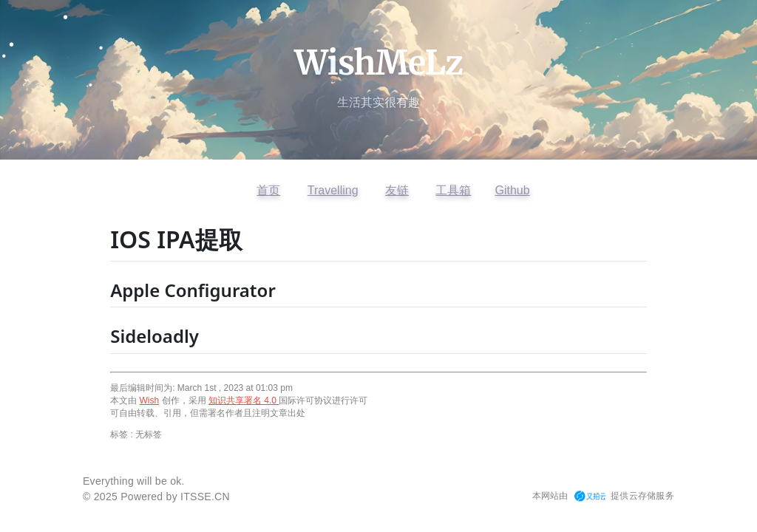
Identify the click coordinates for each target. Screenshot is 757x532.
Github (512, 190)
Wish (150, 400)
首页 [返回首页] (268, 190)
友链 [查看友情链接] (397, 190)
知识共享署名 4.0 (244, 400)
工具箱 (453, 190)
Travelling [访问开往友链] (333, 190)
